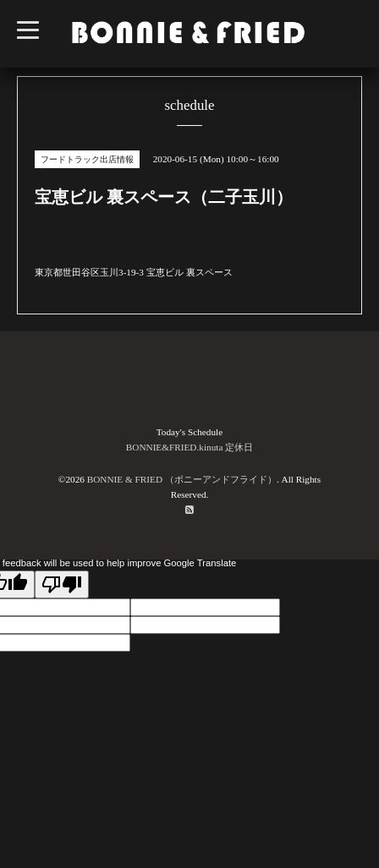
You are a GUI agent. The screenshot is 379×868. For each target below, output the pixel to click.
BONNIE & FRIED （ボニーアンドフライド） (182, 479)
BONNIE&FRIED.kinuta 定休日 (190, 447)
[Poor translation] (62, 584)
